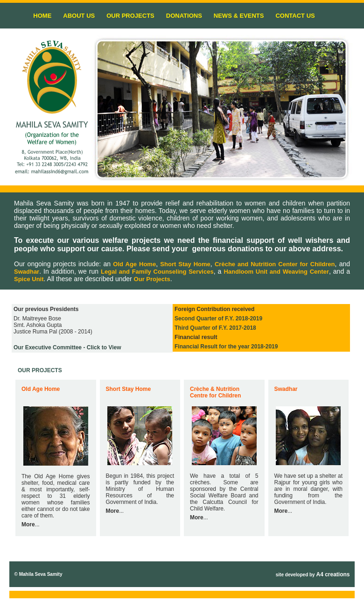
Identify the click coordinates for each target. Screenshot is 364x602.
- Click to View (67, 347)
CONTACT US (295, 16)
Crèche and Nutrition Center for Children (275, 264)
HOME (42, 16)
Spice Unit (29, 279)
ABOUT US (79, 16)
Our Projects (152, 279)
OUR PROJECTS (130, 16)
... (31, 524)
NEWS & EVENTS (239, 16)
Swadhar (27, 272)
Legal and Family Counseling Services (157, 272)
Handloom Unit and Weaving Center (276, 272)
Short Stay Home (185, 264)
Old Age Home (134, 264)
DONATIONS (184, 16)
